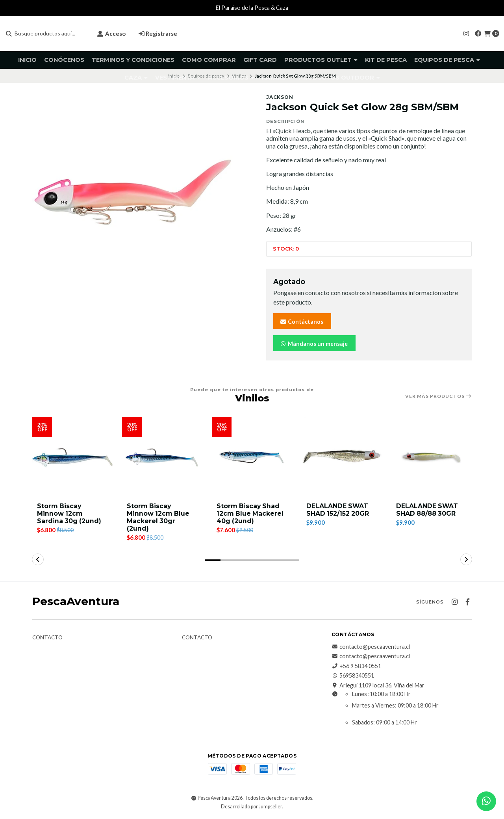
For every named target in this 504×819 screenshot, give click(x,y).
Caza (136, 78)
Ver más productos (438, 396)
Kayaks (277, 78)
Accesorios (231, 78)
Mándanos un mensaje (314, 344)
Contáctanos (301, 322)
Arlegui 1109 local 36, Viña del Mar (378, 685)
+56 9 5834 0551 (356, 666)
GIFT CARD (260, 60)
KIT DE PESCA (386, 60)
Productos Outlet (321, 60)
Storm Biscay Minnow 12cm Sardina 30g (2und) (69, 513)
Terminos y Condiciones (133, 60)
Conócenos (64, 60)
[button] (213, 560)
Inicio (27, 60)
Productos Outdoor (339, 78)
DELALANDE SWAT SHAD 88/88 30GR (427, 510)
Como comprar (209, 60)
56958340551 (353, 676)
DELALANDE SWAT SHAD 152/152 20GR (338, 510)
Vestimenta (178, 78)
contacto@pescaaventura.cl (371, 647)
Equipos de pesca (447, 60)
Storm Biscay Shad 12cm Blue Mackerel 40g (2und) (250, 513)
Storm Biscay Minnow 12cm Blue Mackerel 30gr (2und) (158, 517)
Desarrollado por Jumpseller (251, 807)
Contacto (47, 638)
